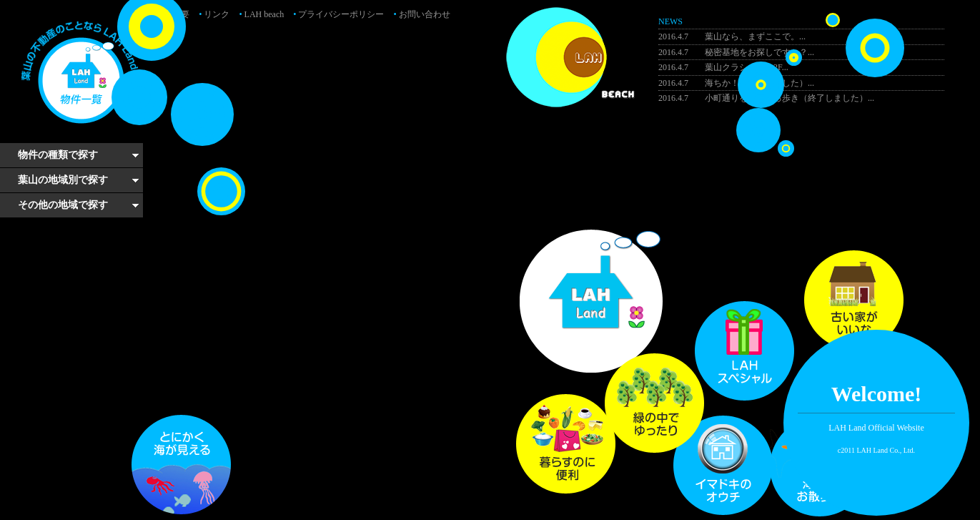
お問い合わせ (421, 14)
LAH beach (261, 14)
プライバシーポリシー (338, 14)
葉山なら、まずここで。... (732, 36)
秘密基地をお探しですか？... (736, 52)
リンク (214, 14)
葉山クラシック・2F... (723, 67)
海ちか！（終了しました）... (736, 83)
